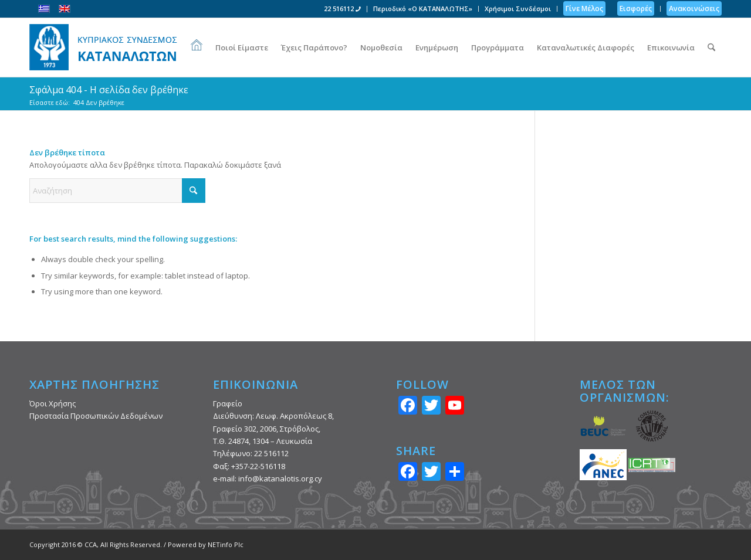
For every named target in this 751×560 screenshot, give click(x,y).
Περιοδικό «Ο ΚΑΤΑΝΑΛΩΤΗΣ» (423, 9)
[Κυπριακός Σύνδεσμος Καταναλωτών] (103, 47)
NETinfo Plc (226, 544)
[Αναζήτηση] (711, 47)
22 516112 (342, 9)
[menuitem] (343, 9)
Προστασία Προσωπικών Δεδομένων (96, 416)
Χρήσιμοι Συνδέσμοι (518, 9)
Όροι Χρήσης (53, 403)
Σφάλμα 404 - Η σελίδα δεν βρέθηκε (109, 90)
